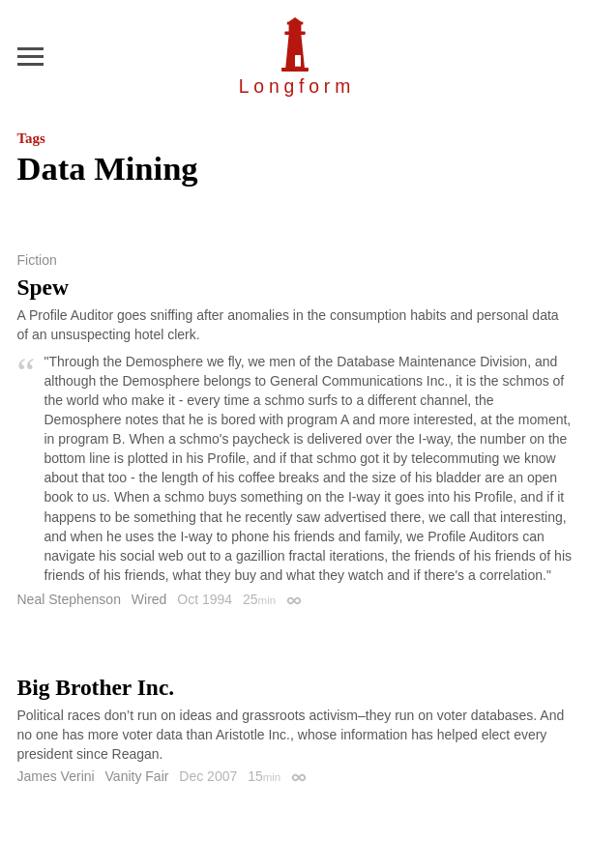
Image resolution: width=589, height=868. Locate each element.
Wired (149, 599)
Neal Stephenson (69, 599)
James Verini (56, 776)
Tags (31, 138)
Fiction (37, 260)
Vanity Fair (137, 776)
